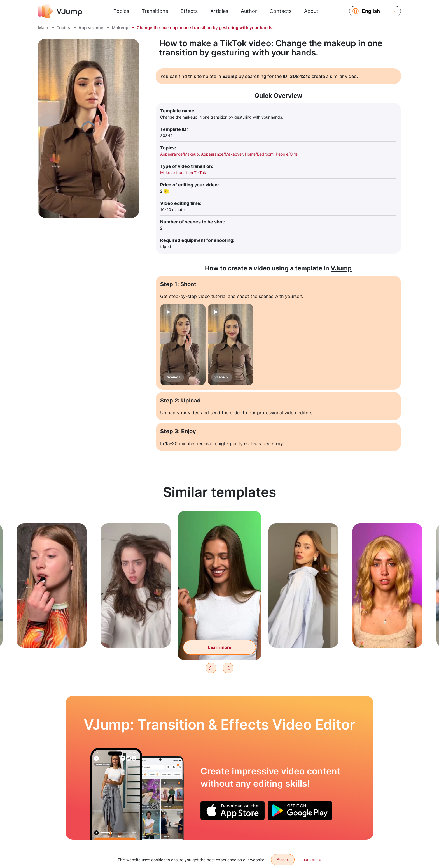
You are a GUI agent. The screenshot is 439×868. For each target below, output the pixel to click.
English (371, 11)
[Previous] (211, 668)
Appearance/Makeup (179, 154)
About (311, 11)
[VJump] (60, 11)
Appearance (91, 28)
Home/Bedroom (259, 154)
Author (249, 11)
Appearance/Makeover (222, 154)
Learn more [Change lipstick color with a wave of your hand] (220, 647)
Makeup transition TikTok (183, 173)
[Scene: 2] (230, 345)
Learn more (311, 859)
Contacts (281, 11)
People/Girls (287, 154)
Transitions (155, 11)
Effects (189, 11)
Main (43, 28)
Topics (121, 11)
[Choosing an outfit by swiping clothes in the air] (116, 794)
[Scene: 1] (183, 345)
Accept (283, 860)
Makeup (120, 28)
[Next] (228, 668)
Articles (219, 11)
